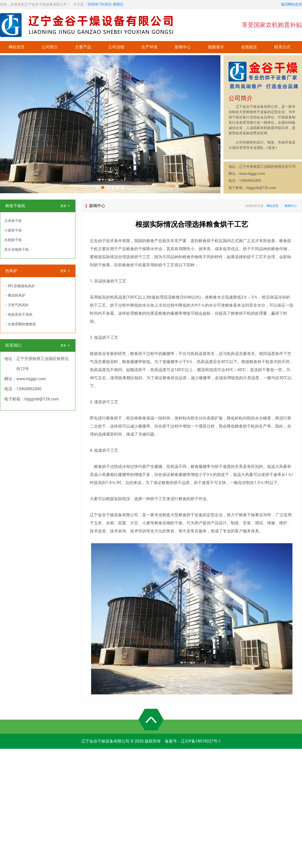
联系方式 (282, 47)
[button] (98, 187)
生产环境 (149, 47)
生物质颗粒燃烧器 (22, 324)
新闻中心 (183, 47)
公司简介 (50, 47)
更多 (65, 206)
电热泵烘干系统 (20, 314)
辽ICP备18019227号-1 (201, 741)
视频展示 (216, 47)
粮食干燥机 (15, 206)
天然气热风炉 (18, 305)
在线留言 (249, 47)
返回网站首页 (291, 4)
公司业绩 (116, 47)
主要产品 (83, 47)
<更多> (272, 148)
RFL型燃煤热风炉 (21, 286)
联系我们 (13, 345)
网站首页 (17, 47)
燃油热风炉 (17, 295)
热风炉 (11, 271)
